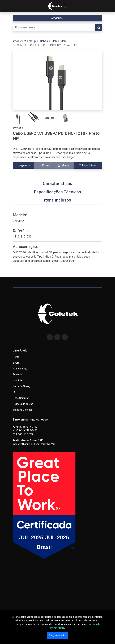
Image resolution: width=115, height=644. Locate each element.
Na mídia (17, 381)
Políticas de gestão (23, 404)
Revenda (18, 375)
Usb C (65, 41)
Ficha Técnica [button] (88, 165)
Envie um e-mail (23, 434)
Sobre (16, 363)
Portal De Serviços (23, 386)
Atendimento (20, 369)
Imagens (22, 165)
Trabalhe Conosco (23, 410)
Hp (34, 41)
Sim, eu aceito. (57, 636)
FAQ (15, 392)
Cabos (44, 41)
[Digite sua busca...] (54, 28)
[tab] (57, 184)
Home (16, 357)
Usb (54, 41)
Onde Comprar (21, 398)
